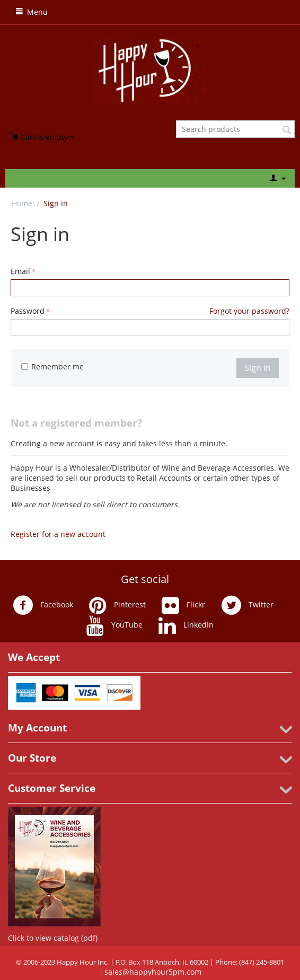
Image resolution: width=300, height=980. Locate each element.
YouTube (114, 625)
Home (22, 203)
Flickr (183, 605)
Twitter (247, 605)
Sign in (258, 368)
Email (20, 271)
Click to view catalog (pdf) (53, 938)
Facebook (43, 605)
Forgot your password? (249, 311)
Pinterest (117, 605)
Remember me (52, 367)
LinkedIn (186, 625)
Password (28, 311)
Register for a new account (58, 534)
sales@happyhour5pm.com (153, 972)
